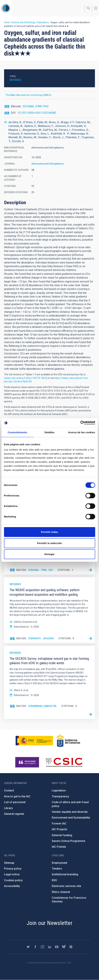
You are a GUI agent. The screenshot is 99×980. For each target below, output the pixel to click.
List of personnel (15, 802)
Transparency (60, 796)
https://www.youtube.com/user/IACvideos (57, 947)
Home (7, 22)
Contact (9, 790)
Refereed (15, 80)
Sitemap (9, 863)
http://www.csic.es (64, 762)
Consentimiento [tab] (17, 432)
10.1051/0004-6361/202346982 (37, 113)
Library (8, 808)
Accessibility (12, 886)
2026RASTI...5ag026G (41, 638)
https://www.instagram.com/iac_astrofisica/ (42, 947)
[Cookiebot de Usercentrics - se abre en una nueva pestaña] (80, 423)
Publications (43, 22)
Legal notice (12, 874)
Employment (60, 863)
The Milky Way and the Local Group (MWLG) (28, 95)
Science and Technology (23, 22)
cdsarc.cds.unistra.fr (15, 378)
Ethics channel (61, 892)
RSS (54, 880)
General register (14, 814)
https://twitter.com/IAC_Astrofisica (28, 947)
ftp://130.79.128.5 (37, 378)
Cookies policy (13, 880)
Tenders (57, 869)
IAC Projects (60, 829)
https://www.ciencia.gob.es (34, 741)
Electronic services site (66, 886)
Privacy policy (13, 869)
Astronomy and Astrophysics (48, 164)
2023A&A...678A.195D (36, 106)
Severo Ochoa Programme (68, 841)
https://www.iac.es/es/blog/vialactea (71, 947)
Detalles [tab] (49, 432)
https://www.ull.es (28, 762)
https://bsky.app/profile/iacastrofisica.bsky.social (64, 947)
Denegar (49, 554)
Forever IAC (59, 824)
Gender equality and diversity (70, 812)
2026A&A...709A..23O (41, 570)
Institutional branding (65, 874)
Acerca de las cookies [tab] (82, 432)
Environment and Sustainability (71, 818)
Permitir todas (49, 532)
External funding (62, 835)
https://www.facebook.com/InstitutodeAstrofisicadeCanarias (35, 947)
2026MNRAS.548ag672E (42, 706)
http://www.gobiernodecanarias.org (68, 741)
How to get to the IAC (17, 796)
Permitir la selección (50, 543)
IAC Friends (59, 847)
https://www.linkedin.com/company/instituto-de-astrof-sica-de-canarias (50, 947)
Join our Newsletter (50, 923)
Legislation (59, 790)
